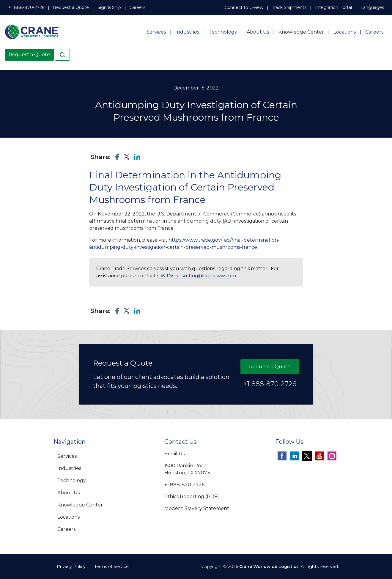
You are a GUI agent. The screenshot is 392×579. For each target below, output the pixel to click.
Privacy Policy (71, 567)
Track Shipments (289, 7)
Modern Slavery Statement (197, 508)
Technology (223, 32)
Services (156, 32)
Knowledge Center (301, 32)
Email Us (174, 454)
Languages (372, 7)
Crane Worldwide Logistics (269, 567)
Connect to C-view (244, 7)
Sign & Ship (109, 7)
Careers (137, 7)
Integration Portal (333, 7)
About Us (258, 32)
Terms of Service (111, 567)
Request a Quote (71, 7)
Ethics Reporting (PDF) (192, 497)
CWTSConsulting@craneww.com (197, 276)
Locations (345, 32)
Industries (187, 32)
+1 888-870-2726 (26, 7)
